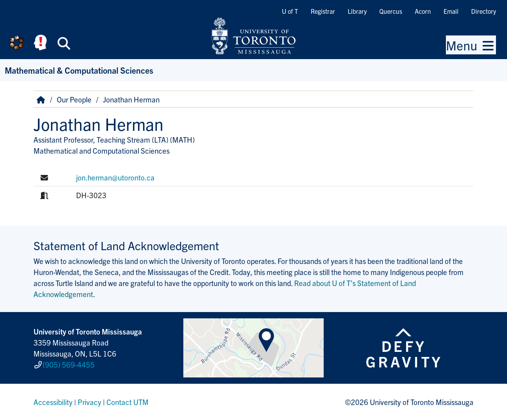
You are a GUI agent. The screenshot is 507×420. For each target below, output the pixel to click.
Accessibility (53, 402)
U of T (290, 11)
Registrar (323, 11)
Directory (484, 11)
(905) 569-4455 (69, 364)
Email (451, 11)
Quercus (391, 11)
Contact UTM (128, 402)
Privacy (89, 402)
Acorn (423, 11)
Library (357, 11)
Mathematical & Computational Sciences (79, 70)
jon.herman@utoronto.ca (115, 177)
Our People (74, 99)
